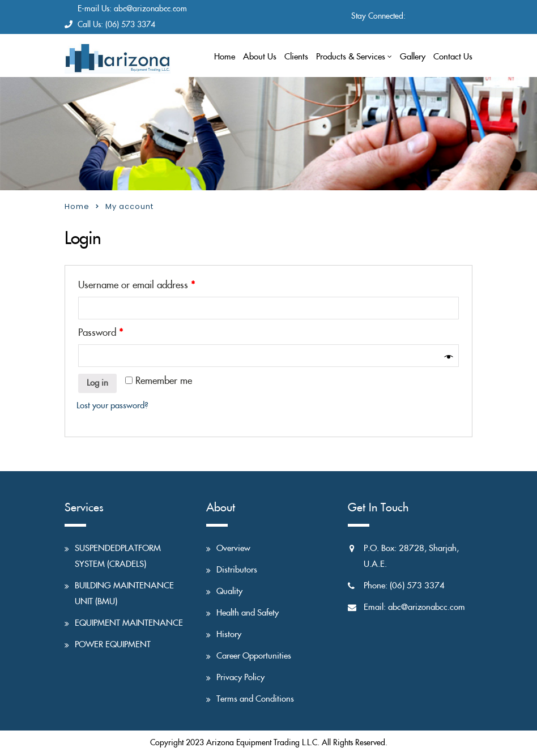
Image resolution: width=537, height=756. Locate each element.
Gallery (413, 57)
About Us (260, 57)
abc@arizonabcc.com (150, 9)
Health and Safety (248, 613)
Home (225, 57)
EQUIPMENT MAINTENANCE (129, 623)
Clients (296, 57)
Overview (233, 548)
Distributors (237, 570)
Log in (97, 383)
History (229, 635)
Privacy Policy (240, 678)
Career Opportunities (254, 656)
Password (101, 333)
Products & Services (351, 57)
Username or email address (137, 285)
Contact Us (453, 57)
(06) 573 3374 (130, 25)
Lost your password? (112, 406)
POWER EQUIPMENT (113, 645)
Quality (229, 591)
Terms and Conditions (255, 699)
